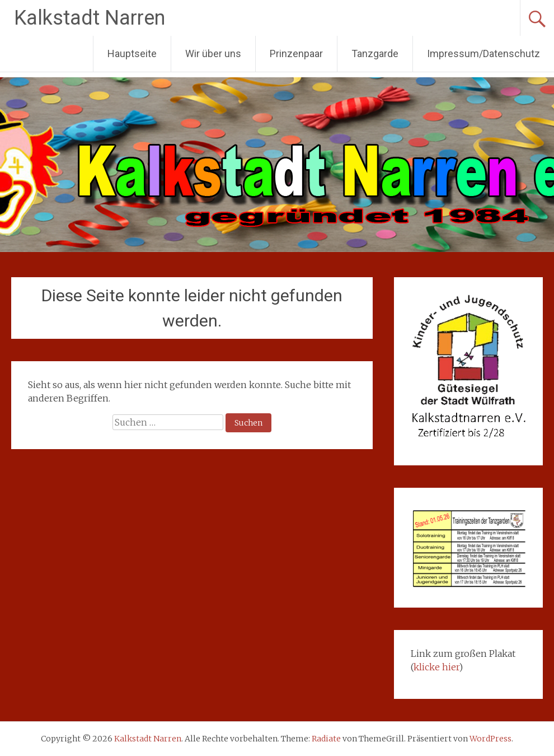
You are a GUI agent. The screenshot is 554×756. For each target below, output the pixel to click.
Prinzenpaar (296, 53)
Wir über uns (213, 53)
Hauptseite (132, 53)
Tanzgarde (375, 53)
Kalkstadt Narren (90, 18)
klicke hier (436, 667)
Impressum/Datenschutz (483, 53)
